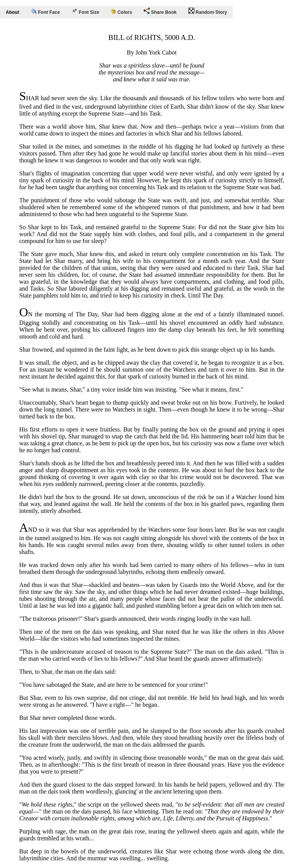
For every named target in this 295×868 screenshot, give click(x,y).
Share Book (160, 11)
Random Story (208, 11)
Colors (121, 12)
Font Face (45, 12)
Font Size (85, 11)
